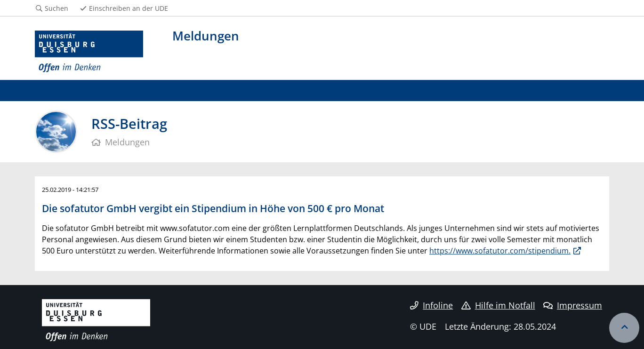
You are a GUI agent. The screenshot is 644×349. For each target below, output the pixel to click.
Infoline (431, 305)
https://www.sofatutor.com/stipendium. (500, 251)
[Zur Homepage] (89, 52)
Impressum (573, 305)
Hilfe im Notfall (498, 305)
